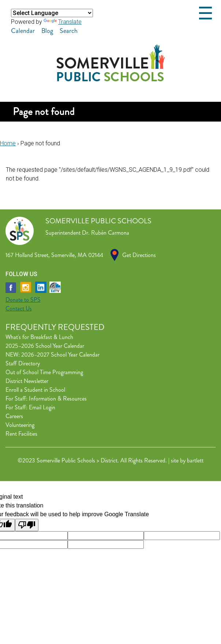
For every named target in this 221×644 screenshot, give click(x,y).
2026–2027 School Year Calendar (60, 355)
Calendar (23, 31)
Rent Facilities (21, 434)
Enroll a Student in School (35, 390)
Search (69, 31)
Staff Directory (23, 363)
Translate (63, 22)
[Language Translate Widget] (52, 13)
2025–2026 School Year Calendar (45, 346)
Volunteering (20, 425)
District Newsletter (27, 381)
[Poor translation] (27, 525)
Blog (47, 31)
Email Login (42, 407)
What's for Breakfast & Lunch (39, 337)
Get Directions (139, 255)
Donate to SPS (23, 300)
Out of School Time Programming (44, 372)
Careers (14, 416)
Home (8, 143)
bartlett (195, 460)
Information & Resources (58, 399)
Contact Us (19, 308)
